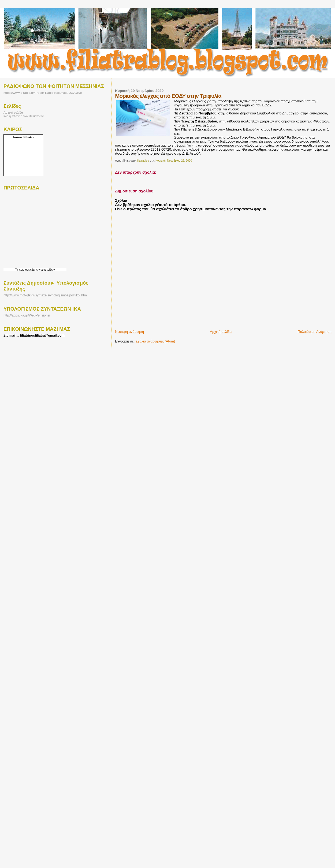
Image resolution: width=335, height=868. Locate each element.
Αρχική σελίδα (221, 332)
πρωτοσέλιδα (27, 270)
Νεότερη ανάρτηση (129, 332)
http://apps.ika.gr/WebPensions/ (27, 315)
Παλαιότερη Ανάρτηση (315, 332)
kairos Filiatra (24, 137)
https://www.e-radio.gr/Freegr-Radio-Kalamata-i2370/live (43, 93)
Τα (17, 270)
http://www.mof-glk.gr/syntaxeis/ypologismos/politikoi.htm (45, 295)
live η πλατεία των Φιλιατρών (24, 116)
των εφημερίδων (45, 270)
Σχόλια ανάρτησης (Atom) (155, 341)
